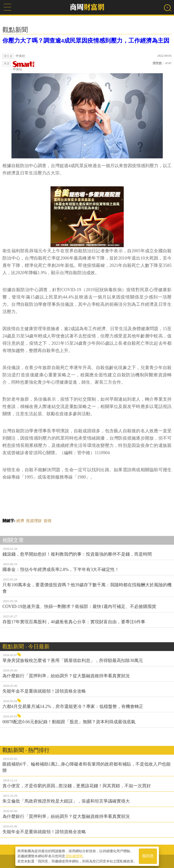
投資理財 (34, 521)
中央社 (24, 66)
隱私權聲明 (74, 856)
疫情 (48, 521)
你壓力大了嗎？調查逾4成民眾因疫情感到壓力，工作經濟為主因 (86, 41)
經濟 (20, 521)
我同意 (148, 856)
